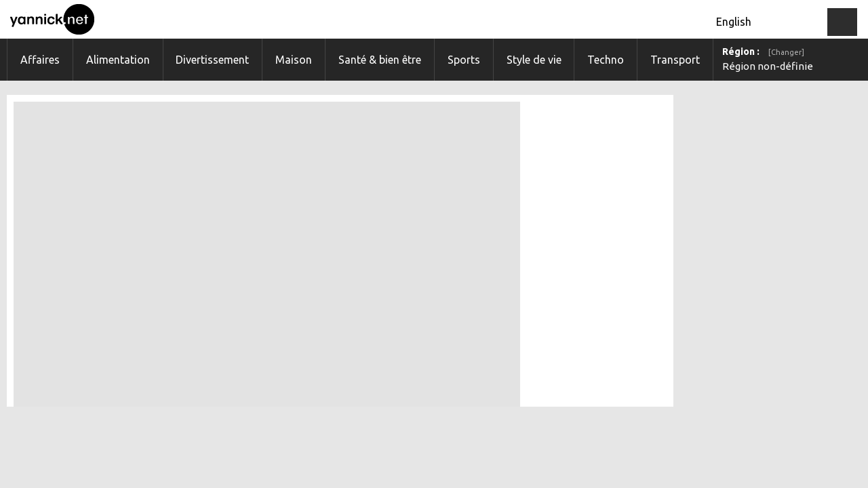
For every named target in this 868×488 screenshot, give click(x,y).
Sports (464, 60)
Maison (294, 60)
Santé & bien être (380, 60)
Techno (606, 60)
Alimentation (118, 60)
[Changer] (786, 52)
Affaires (40, 60)
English (734, 22)
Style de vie (534, 60)
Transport (675, 60)
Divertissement (212, 60)
